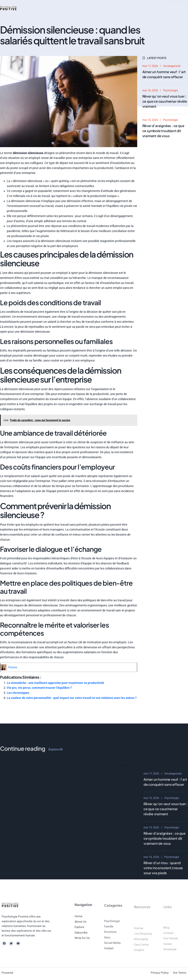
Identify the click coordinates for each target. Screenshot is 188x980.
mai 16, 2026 (150, 90)
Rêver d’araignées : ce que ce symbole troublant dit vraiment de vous (163, 131)
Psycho (42, 8)
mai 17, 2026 (150, 66)
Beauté (70, 8)
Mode (56, 8)
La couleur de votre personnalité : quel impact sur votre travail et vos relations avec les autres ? (72, 698)
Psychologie (170, 90)
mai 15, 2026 (150, 120)
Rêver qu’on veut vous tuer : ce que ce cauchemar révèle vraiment (165, 101)
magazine (103, 8)
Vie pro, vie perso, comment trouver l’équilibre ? (39, 688)
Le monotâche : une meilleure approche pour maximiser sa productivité (55, 683)
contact (120, 8)
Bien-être (86, 8)
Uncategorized (172, 66)
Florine (13, 667)
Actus (29, 8)
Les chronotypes (18, 693)
